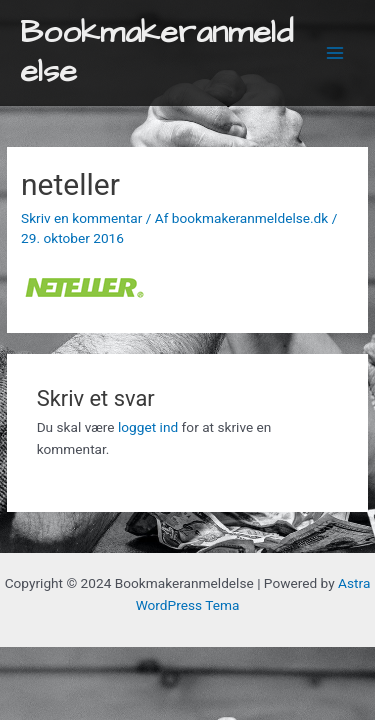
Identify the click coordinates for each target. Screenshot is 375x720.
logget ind (148, 427)
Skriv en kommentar (81, 218)
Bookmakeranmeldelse (156, 52)
